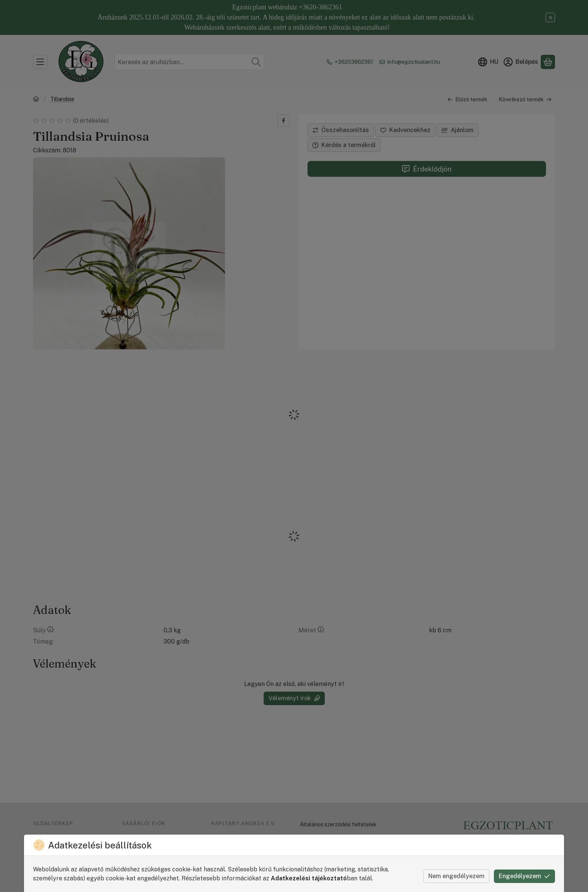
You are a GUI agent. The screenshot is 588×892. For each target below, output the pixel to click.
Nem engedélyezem (456, 876)
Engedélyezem (524, 876)
